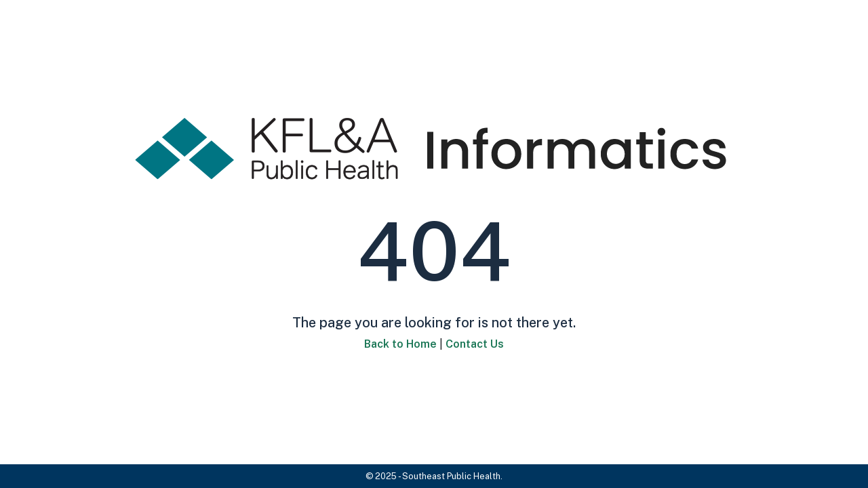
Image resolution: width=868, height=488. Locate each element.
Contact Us (475, 344)
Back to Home (400, 344)
